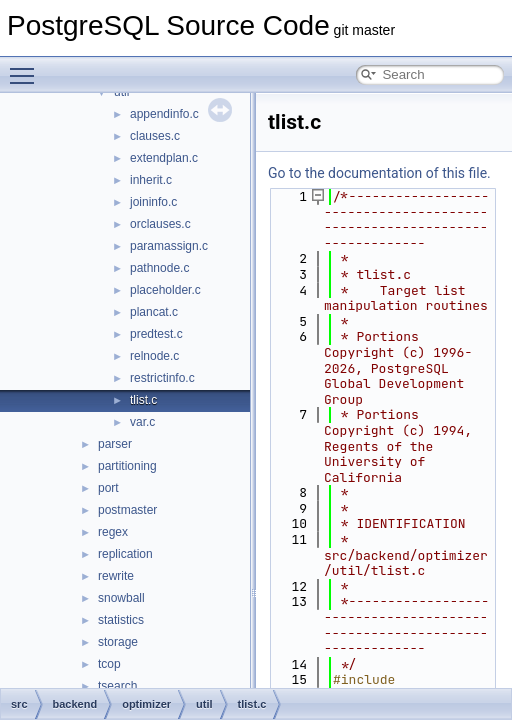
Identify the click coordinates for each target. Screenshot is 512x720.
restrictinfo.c (162, 378)
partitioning (127, 466)
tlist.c (143, 400)
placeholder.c (165, 290)
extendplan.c (164, 158)
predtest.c (156, 334)
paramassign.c (169, 246)
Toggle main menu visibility (27, 67)
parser (115, 444)
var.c (142, 422)
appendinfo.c (164, 114)
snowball (121, 598)
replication (125, 554)
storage (118, 642)
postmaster (127, 510)
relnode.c (154, 356)
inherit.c (151, 180)
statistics (121, 620)
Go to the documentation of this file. (379, 173)
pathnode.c (159, 268)
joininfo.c (153, 202)
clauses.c (155, 136)
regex (113, 532)
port (108, 488)
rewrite (116, 576)
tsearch (117, 686)
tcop (109, 664)
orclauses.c (160, 224)
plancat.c (154, 312)
